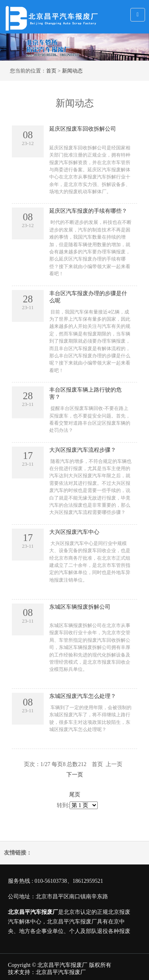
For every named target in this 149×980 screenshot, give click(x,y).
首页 (51, 71)
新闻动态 (72, 71)
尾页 (75, 795)
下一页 (75, 775)
